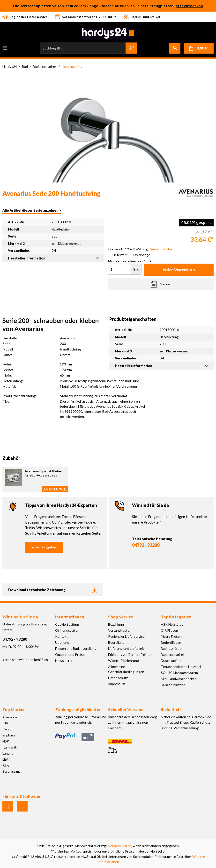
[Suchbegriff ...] (83, 48)
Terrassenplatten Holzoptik (182, 667)
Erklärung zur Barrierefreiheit (130, 654)
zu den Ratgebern (44, 547)
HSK (6, 741)
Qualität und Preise (70, 654)
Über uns (62, 642)
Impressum (117, 684)
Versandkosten (120, 630)
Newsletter (64, 661)
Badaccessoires (173, 654)
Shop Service (121, 617)
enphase (9, 735)
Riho (6, 765)
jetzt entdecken (189, 6)
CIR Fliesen (169, 630)
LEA (5, 759)
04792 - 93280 (146, 545)
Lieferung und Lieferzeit (126, 648)
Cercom (8, 729)
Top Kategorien (176, 617)
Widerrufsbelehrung (123, 661)
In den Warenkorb (179, 269)
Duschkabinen (172, 661)
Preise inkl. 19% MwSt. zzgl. (141, 249)
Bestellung (116, 642)
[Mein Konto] (175, 48)
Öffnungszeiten (67, 630)
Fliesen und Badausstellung (76, 648)
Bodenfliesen (171, 642)
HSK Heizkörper (173, 624)
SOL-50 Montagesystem (179, 673)
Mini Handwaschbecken (179, 679)
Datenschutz (118, 678)
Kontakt (61, 636)
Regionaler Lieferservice (126, 636)
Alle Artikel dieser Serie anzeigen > (32, 210)
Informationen (70, 617)
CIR (5, 723)
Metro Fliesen (171, 636)
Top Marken (14, 710)
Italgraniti (10, 747)
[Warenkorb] (199, 48)
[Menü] (5, 48)
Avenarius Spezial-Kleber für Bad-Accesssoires (43, 473)
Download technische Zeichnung (53, 590)
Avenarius (10, 717)
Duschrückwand (173, 685)
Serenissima (11, 771)
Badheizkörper (172, 648)
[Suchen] (131, 48)
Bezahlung (116, 624)
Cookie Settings (67, 624)
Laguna (8, 753)
